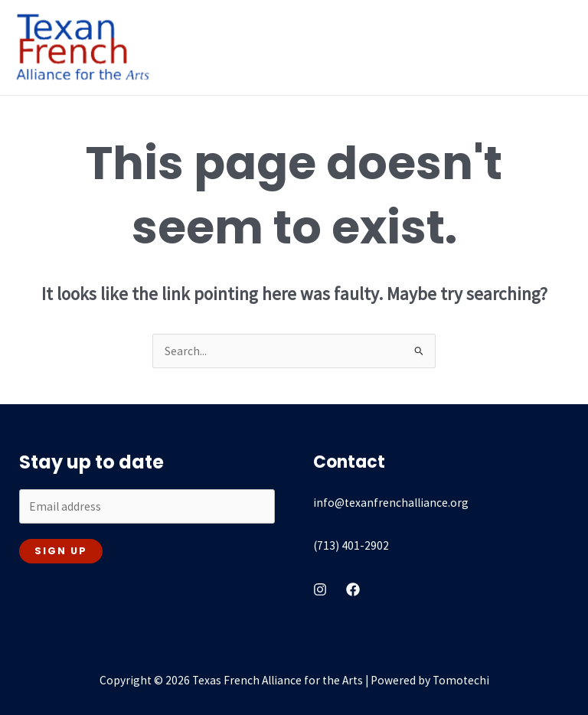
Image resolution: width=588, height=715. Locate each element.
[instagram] (320, 589)
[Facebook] (353, 589)
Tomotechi (461, 680)
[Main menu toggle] (556, 47)
